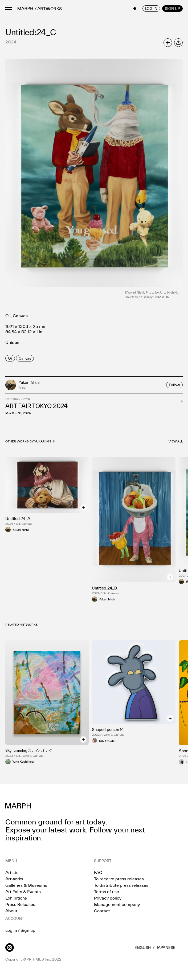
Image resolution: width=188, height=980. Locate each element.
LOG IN (151, 9)
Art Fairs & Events (23, 892)
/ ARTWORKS (48, 9)
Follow (174, 385)
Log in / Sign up (20, 930)
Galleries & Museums (26, 885)
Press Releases (20, 904)
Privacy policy (108, 898)
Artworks (14, 879)
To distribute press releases (121, 885)
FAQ (98, 872)
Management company (117, 904)
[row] (10, 358)
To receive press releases (119, 879)
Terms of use (107, 892)
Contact (102, 911)
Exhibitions (16, 898)
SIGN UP (172, 9)
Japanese (166, 948)
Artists (12, 872)
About (11, 911)
